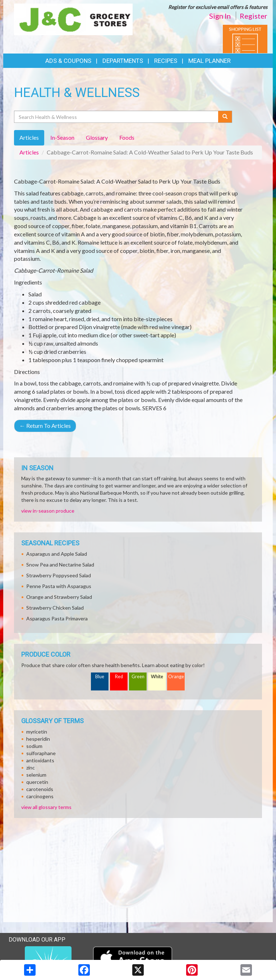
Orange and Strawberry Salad (59, 597)
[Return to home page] (73, 19)
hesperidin (38, 739)
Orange (176, 677)
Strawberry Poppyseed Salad (59, 575)
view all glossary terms (46, 807)
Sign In (220, 16)
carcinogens (40, 796)
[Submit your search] (225, 117)
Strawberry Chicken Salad (55, 608)
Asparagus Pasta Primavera (57, 618)
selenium (36, 775)
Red (119, 677)
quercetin (37, 782)
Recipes (166, 61)
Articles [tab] (29, 137)
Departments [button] (123, 61)
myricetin (37, 732)
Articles (29, 152)
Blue (100, 677)
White (157, 677)
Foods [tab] (127, 137)
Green (138, 677)
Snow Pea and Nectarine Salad (60, 565)
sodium (34, 746)
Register (254, 16)
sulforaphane (41, 753)
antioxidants (40, 760)
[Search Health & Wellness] (117, 117)
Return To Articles (45, 426)
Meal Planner (210, 61)
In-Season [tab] (62, 137)
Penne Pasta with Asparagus (59, 586)
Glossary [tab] (97, 137)
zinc (31, 768)
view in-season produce (48, 511)
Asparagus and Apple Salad (57, 554)
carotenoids (40, 789)
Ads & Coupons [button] (68, 61)
